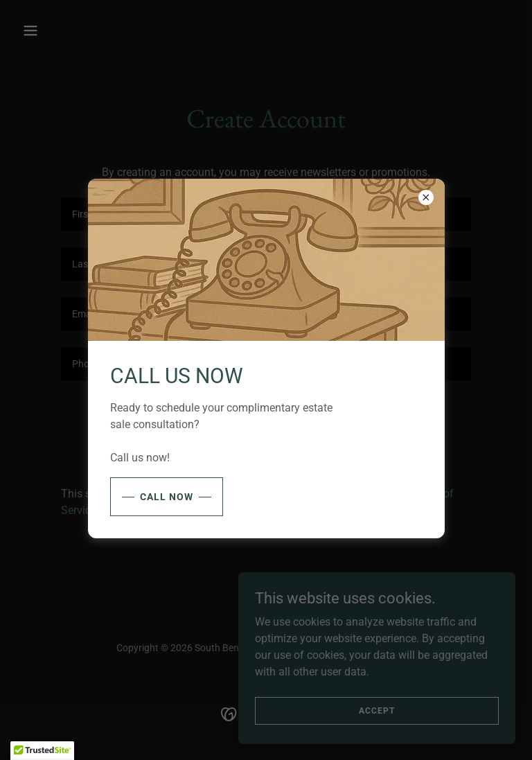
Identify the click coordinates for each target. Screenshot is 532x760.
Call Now (167, 497)
